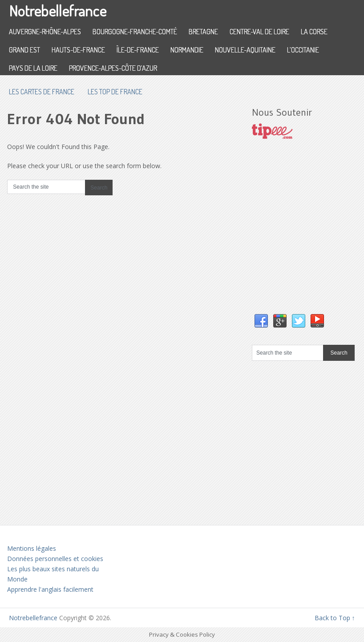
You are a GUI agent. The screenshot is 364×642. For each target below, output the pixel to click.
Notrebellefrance (58, 10)
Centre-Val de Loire (259, 32)
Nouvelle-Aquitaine (245, 50)
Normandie (187, 50)
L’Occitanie (303, 50)
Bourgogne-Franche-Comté (135, 32)
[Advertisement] (308, 235)
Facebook (261, 321)
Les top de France (115, 92)
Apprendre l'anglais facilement (50, 589)
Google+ (280, 321)
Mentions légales (32, 548)
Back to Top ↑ (335, 618)
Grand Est (24, 50)
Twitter (299, 321)
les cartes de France (42, 92)
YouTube (317, 321)
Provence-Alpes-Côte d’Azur (113, 68)
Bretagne (203, 32)
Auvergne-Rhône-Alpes (45, 32)
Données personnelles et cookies (55, 559)
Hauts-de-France (78, 50)
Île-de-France (138, 50)
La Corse (314, 32)
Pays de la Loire (33, 68)
